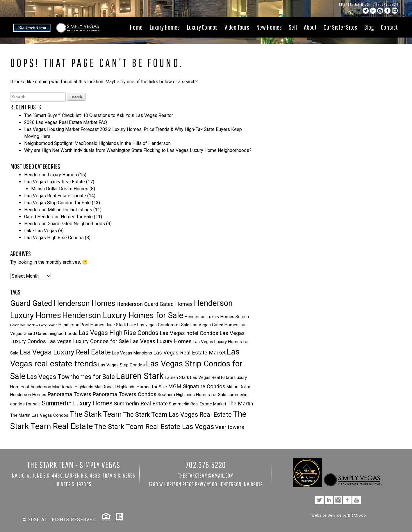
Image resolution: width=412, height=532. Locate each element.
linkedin (373, 11)
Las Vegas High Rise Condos (54, 238)
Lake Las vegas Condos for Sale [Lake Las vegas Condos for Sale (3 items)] (158, 325)
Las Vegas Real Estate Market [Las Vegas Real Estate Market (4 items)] (189, 353)
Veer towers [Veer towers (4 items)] (230, 427)
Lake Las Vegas (41, 231)
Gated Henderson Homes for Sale (58, 217)
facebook (387, 11)
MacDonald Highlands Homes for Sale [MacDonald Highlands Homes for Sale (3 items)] (131, 387)
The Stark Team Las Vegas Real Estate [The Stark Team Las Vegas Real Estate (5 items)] (177, 415)
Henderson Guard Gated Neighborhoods (65, 224)
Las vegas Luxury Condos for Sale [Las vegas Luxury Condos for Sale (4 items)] (88, 341)
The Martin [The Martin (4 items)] (240, 404)
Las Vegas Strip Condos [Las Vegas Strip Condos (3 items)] (122, 365)
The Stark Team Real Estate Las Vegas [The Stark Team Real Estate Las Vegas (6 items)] (154, 427)
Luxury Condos (202, 27)
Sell (293, 27)
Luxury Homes (165, 27)
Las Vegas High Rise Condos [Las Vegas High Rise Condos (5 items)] (118, 333)
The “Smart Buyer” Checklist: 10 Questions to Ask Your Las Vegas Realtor (99, 115)
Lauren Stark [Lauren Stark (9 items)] (140, 376)
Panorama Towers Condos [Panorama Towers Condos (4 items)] (124, 394)
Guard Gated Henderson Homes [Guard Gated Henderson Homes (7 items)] (63, 303)
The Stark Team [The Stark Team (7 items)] (96, 414)
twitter (366, 11)
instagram (380, 11)
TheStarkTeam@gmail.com (206, 475)
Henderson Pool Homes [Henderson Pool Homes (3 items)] (81, 325)
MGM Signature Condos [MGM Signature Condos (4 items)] (197, 386)
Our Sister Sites (340, 27)
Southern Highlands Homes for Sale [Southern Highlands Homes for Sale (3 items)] (192, 395)
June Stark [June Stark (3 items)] (116, 325)
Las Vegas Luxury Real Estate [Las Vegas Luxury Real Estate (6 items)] (65, 352)
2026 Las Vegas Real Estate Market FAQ (66, 122)
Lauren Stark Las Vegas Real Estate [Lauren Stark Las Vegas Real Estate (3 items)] (199, 377)
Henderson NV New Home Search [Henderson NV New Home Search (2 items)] (34, 325)
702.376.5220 (386, 4)
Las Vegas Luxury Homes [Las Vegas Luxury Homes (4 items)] (161, 341)
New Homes (269, 27)
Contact (389, 27)
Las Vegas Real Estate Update (55, 196)
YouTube (395, 11)
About (310, 27)
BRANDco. (357, 515)
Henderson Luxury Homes (51, 175)
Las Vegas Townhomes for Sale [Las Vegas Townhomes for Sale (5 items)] (71, 377)
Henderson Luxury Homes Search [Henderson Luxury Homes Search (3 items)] (217, 317)
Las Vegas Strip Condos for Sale (57, 203)
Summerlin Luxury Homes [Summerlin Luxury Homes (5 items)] (77, 403)
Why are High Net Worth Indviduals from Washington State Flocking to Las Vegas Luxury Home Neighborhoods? (138, 150)
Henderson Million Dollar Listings (58, 210)
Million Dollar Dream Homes (60, 189)
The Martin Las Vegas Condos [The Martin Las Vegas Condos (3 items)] (39, 415)
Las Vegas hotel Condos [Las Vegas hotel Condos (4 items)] (189, 333)
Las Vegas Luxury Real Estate (55, 182)
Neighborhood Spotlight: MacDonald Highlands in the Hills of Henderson (97, 143)
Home (136, 27)
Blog (369, 27)
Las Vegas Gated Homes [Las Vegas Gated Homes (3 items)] (214, 325)
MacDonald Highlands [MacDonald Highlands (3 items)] (73, 387)
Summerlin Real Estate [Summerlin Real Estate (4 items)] (141, 404)
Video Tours (237, 27)
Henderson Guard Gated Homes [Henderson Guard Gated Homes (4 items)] (155, 304)
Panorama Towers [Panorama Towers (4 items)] (69, 394)
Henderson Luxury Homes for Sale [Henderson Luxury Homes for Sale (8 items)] (123, 315)
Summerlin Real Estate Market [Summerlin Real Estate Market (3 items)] (198, 404)
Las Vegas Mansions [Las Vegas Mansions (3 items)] (132, 353)
